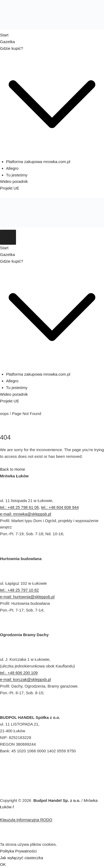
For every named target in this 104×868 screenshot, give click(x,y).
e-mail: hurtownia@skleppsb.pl (27, 597)
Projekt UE (10, 188)
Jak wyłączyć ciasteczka (22, 858)
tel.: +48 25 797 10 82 (19, 590)
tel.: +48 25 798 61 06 (19, 507)
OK (3, 864)
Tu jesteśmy (17, 175)
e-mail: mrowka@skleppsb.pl (26, 514)
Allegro (12, 168)
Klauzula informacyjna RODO (26, 820)
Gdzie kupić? (12, 48)
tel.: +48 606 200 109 (19, 673)
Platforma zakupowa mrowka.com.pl (38, 162)
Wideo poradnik (14, 181)
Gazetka (7, 42)
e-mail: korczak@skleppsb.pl (25, 679)
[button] (52, 155)
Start (4, 35)
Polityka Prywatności (18, 851)
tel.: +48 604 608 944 (60, 507)
